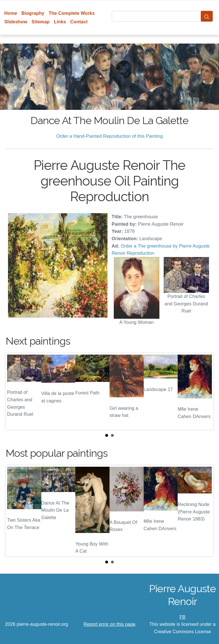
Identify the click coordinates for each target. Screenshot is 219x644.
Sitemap (41, 22)
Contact (79, 22)
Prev (15, 391)
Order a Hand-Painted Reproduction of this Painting (109, 136)
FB (183, 617)
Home (11, 13)
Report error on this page (109, 624)
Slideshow (16, 22)
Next (204, 391)
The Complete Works (72, 13)
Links (60, 22)
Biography (33, 13)
